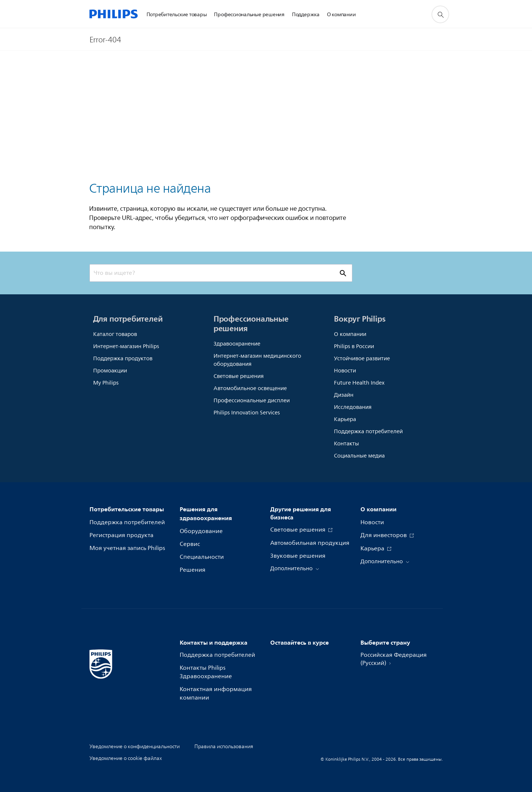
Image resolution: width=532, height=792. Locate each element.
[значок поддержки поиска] (440, 14)
